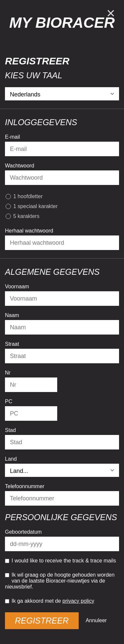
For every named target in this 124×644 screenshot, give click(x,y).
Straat (12, 344)
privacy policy (78, 601)
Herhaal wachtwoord (29, 231)
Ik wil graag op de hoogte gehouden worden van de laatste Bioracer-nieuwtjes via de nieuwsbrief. (60, 581)
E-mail (12, 137)
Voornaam (17, 286)
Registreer (42, 621)
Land (11, 459)
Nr (8, 373)
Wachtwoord (20, 166)
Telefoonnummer (25, 486)
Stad (10, 430)
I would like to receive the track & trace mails (61, 561)
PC (9, 401)
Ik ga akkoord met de (50, 601)
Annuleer (96, 620)
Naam (12, 315)
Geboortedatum (23, 532)
